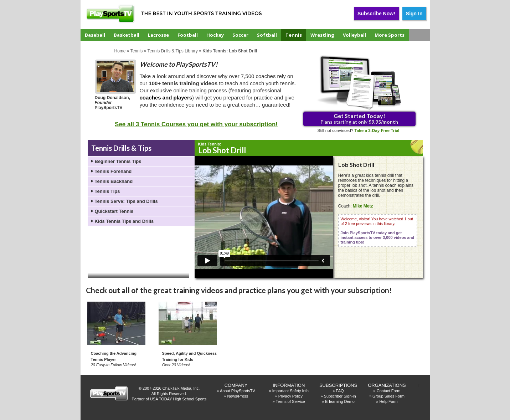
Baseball (95, 35)
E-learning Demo (340, 401)
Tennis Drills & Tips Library (172, 51)
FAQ (340, 391)
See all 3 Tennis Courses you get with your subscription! (196, 124)
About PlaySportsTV (238, 391)
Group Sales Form (388, 396)
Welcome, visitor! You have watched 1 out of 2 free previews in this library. (378, 231)
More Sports (390, 35)
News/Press (238, 396)
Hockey (215, 35)
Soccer (240, 35)
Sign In (414, 14)
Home (120, 51)
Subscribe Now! (376, 14)
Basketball (127, 35)
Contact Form (389, 391)
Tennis (294, 35)
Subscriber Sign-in (340, 396)
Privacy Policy (290, 396)
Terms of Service (290, 401)
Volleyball (354, 35)
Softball (267, 35)
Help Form (388, 401)
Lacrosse (158, 35)
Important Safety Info (290, 391)
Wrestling (322, 35)
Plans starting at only (359, 119)
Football (188, 35)
